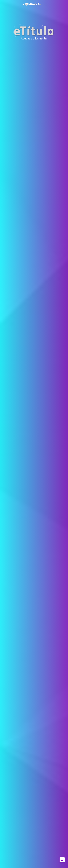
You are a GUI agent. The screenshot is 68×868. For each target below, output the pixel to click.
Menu (63, 859)
